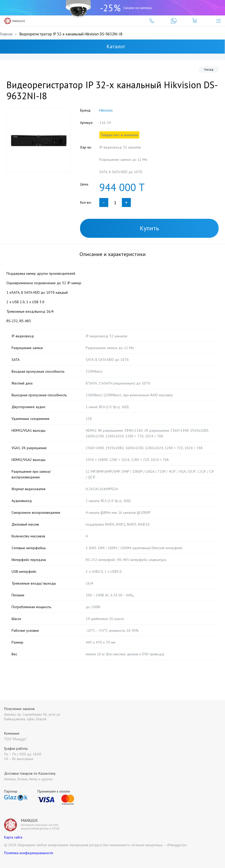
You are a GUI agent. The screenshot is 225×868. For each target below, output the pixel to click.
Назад (209, 69)
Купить (149, 228)
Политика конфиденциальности (29, 853)
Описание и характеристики (113, 254)
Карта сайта (13, 837)
